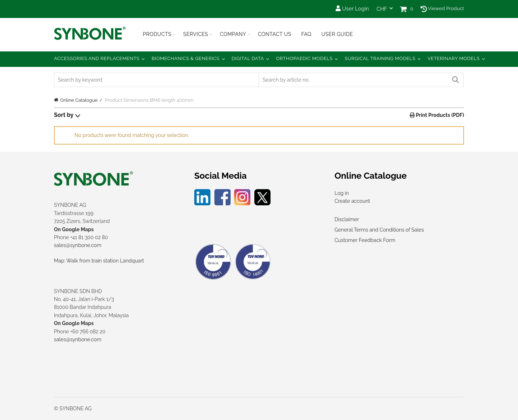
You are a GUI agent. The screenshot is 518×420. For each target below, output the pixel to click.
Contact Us (275, 34)
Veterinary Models (453, 58)
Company (233, 34)
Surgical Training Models (380, 58)
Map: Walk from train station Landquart (99, 261)
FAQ (306, 34)
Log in (342, 193)
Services (196, 34)
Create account (352, 201)
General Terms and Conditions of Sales (379, 230)
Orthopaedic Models (304, 58)
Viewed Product (442, 8)
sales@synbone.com (78, 245)
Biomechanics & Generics (186, 58)
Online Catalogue (79, 100)
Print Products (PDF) (439, 115)
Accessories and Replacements (97, 58)
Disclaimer (347, 219)
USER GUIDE (337, 34)
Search (455, 80)
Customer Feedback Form (365, 240)
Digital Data (248, 58)
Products (157, 34)
